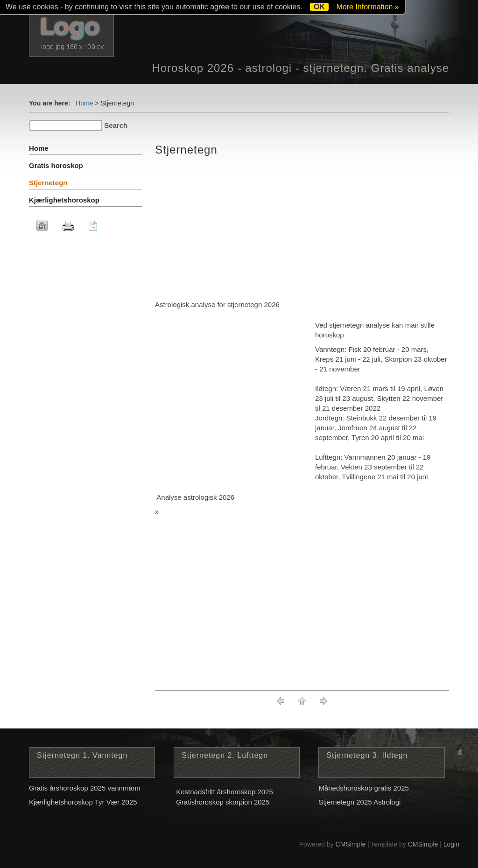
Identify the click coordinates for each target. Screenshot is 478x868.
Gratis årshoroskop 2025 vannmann (84, 788)
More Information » (367, 7)
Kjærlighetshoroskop (64, 200)
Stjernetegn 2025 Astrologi (359, 802)
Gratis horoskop (56, 165)
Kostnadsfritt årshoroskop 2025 (225, 792)
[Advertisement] (302, 230)
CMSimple (351, 844)
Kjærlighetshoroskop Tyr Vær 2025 (83, 802)
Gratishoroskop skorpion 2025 (223, 802)
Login (451, 844)
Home (84, 103)
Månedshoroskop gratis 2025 (363, 788)
